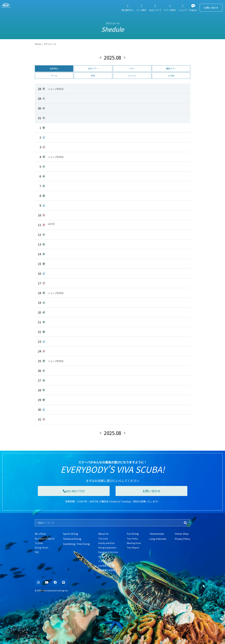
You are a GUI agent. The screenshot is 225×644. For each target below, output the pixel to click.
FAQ (37, 552)
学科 (93, 76)
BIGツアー (93, 68)
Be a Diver (40, 534)
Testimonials (157, 534)
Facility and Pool (106, 543)
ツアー (132, 68)
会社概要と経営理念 (108, 570)
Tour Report (133, 548)
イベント (132, 76)
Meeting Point (134, 543)
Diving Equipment (107, 548)
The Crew (103, 539)
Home (38, 44)
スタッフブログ (106, 561)
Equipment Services (108, 552)
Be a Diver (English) (45, 539)
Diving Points (42, 548)
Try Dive (39, 543)
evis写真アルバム (106, 566)
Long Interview (158, 539)
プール (54, 76)
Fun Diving (133, 534)
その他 (171, 76)
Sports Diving (70, 534)
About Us (103, 534)
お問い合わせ (211, 8)
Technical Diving (72, 539)
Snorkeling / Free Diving (76, 544)
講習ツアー (171, 68)
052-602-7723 (74, 491)
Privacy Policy (182, 539)
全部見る (54, 68)
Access (102, 557)
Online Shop (182, 534)
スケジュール (50, 44)
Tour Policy (132, 539)
